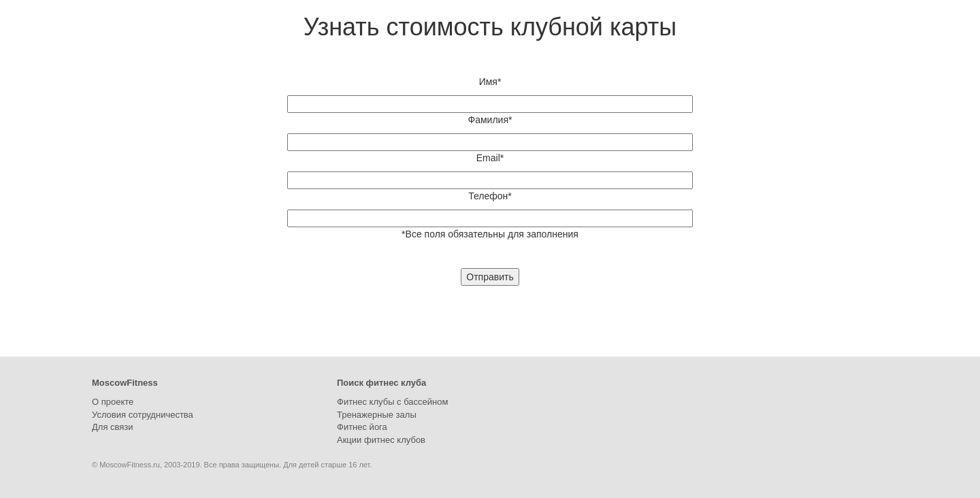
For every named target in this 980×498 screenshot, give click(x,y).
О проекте (113, 402)
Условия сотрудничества (143, 415)
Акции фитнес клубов (381, 440)
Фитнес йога (362, 427)
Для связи (113, 427)
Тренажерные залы (377, 415)
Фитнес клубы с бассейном (392, 402)
